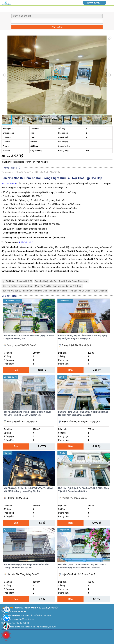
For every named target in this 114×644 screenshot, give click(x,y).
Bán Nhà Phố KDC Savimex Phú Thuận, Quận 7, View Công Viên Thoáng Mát (29, 337)
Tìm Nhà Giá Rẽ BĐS (21, 623)
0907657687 (94, 3)
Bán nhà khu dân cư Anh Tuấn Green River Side (25, 291)
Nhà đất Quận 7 (23, 172)
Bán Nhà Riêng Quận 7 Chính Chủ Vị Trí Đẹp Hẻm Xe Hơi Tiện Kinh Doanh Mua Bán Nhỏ (83, 413)
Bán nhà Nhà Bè (25, 281)
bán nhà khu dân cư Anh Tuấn (68, 286)
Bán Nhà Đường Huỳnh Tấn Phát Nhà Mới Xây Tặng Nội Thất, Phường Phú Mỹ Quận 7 (82, 337)
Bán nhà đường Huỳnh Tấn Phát (18, 286)
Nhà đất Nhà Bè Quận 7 (81, 291)
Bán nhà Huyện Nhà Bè (46, 281)
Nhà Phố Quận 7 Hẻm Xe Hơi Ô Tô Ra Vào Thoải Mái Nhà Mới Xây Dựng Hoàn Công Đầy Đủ (28, 490)
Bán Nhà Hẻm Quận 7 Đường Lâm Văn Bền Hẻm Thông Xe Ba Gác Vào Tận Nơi (26, 566)
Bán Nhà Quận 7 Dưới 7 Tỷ (48, 172)
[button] (110, 38)
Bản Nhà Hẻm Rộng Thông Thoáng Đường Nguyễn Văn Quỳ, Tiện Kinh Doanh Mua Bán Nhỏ (27, 413)
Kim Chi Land (101, 291)
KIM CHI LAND (26, 242)
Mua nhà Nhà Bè (43, 286)
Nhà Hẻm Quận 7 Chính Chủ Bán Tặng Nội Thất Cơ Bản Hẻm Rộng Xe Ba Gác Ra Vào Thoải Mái (82, 566)
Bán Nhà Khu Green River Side (73, 281)
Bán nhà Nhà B (9, 184)
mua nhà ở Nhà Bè (58, 291)
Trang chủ (6, 172)
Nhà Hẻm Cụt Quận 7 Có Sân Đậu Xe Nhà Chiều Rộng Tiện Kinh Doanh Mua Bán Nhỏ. (84, 490)
